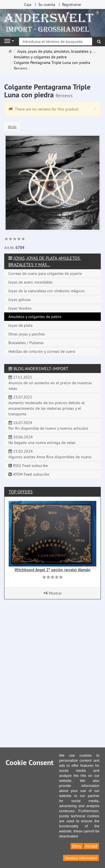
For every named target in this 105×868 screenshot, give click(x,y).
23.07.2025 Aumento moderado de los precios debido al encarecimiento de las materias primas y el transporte (46, 406)
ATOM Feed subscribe (29, 474)
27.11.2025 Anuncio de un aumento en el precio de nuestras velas (50, 383)
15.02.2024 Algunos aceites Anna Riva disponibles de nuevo (50, 454)
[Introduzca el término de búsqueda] (56, 42)
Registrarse (72, 4)
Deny (77, 846)
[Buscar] (99, 42)
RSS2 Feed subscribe (28, 466)
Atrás (12, 127)
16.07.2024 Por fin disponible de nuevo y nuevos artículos (48, 425)
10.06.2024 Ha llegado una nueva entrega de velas (42, 440)
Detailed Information (81, 858)
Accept (91, 846)
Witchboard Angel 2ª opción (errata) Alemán (53, 570)
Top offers (21, 492)
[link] (15, 240)
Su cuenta (47, 4)
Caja (28, 4)
